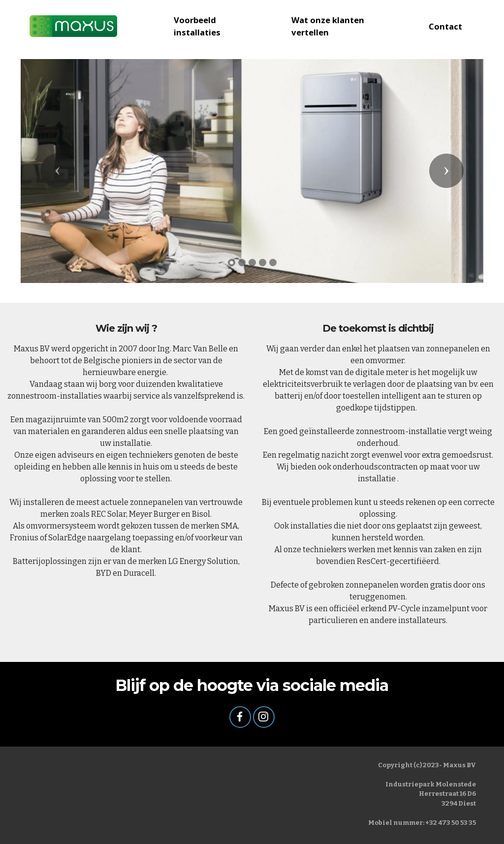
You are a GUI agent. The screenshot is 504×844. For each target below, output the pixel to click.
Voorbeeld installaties (197, 26)
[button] (58, 171)
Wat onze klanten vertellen (328, 26)
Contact (445, 26)
